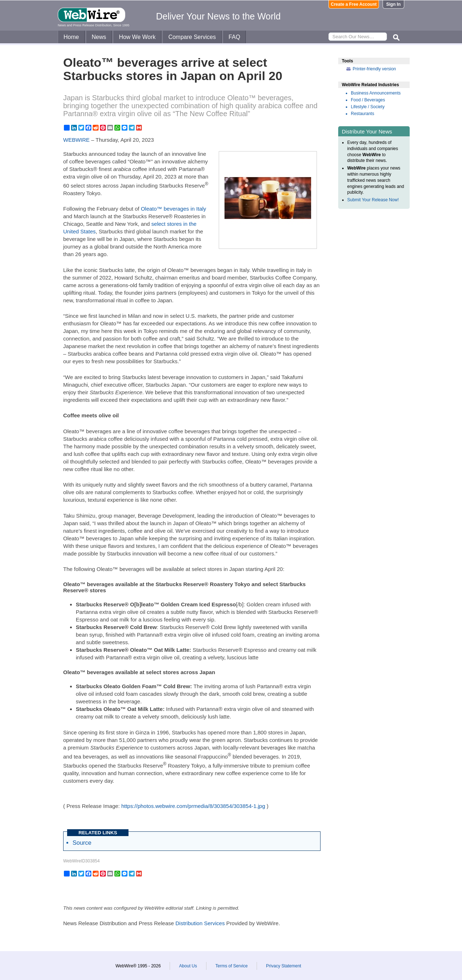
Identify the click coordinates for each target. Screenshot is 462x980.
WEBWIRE (76, 140)
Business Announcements (376, 93)
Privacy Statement (284, 966)
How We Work (137, 37)
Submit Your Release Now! (373, 200)
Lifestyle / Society (368, 107)
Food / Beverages (368, 100)
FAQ (234, 37)
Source (82, 843)
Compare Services (192, 37)
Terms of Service (232, 966)
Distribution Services (200, 923)
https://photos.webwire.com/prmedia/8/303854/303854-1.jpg (193, 806)
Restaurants (363, 114)
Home (71, 37)
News (99, 37)
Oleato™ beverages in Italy (173, 209)
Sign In (393, 4)
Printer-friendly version (374, 69)
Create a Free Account (354, 4)
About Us (188, 966)
